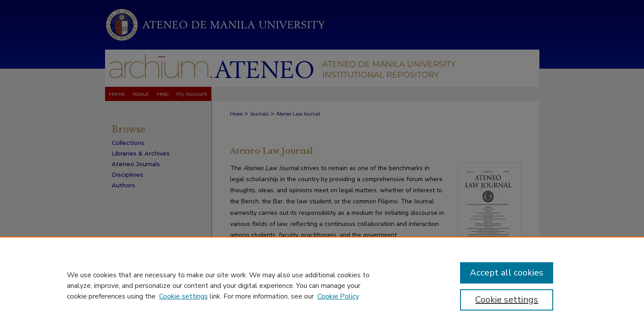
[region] (322, 285)
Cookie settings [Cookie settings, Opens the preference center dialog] (507, 300)
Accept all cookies (507, 273)
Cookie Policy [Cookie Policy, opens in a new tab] (338, 296)
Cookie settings (183, 296)
